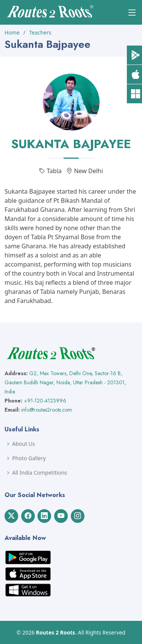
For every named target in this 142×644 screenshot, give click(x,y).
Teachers (40, 32)
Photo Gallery (29, 458)
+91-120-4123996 (45, 401)
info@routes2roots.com (47, 410)
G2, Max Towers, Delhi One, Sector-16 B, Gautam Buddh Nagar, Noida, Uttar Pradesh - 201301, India (65, 382)
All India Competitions (40, 473)
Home (12, 32)
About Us (23, 444)
